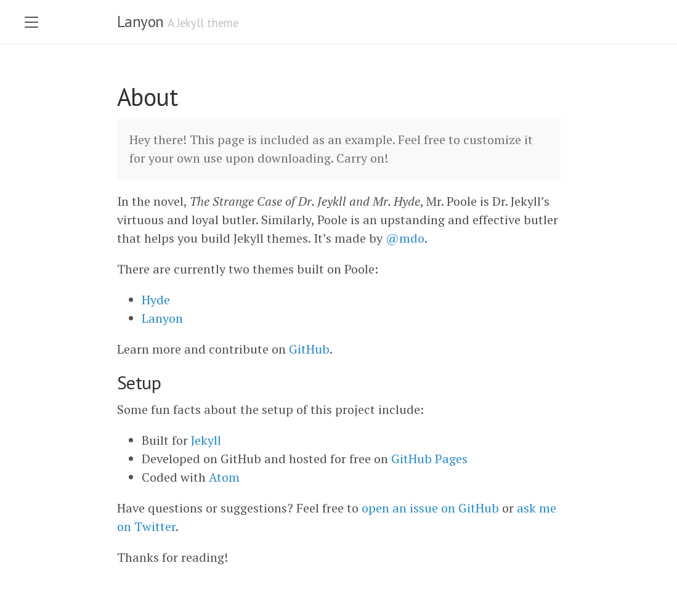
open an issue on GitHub (430, 508)
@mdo (405, 238)
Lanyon (140, 22)
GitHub (309, 349)
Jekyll (206, 440)
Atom (224, 477)
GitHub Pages (429, 459)
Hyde (156, 300)
